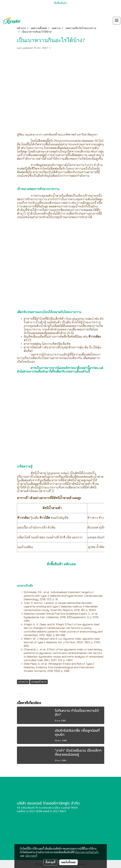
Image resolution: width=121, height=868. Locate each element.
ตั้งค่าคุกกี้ (50, 862)
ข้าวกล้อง (95, 337)
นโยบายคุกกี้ (31, 856)
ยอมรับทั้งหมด (68, 862)
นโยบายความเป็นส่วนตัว (87, 852)
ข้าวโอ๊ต (45, 518)
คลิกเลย (70, 564)
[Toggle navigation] (117, 21)
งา (25, 340)
